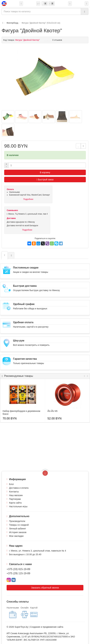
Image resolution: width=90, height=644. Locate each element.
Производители (17, 521)
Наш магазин (16, 495)
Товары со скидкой (19, 525)
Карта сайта (15, 503)
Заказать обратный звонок (45, 588)
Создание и (36, 627)
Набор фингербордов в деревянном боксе (21, 412)
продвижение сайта (53, 627)
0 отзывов (57, 40)
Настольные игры (18, 506)
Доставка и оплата (19, 488)
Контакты (14, 492)
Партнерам (15, 499)
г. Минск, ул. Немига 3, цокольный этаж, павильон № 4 (38, 551)
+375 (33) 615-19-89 (18, 569)
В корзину (45, 172)
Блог (11, 484)
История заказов (18, 532)
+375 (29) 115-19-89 (18, 573)
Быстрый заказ (45, 180)
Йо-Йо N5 (52, 411)
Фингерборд (12, 23)
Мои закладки (16, 536)
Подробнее (28, 199)
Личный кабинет (17, 529)
